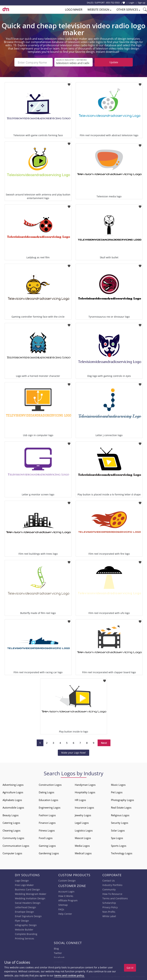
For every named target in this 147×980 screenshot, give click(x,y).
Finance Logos (47, 822)
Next (104, 742)
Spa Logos (117, 838)
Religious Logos (120, 815)
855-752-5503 (113, 3)
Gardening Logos (49, 853)
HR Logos (80, 800)
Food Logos (46, 838)
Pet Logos (117, 792)
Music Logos (118, 784)
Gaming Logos (47, 845)
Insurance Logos (84, 807)
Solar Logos (118, 830)
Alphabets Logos (12, 800)
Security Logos (120, 822)
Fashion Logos (47, 815)
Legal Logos (82, 822)
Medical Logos (83, 853)
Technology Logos (122, 853)
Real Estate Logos (121, 807)
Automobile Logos (13, 807)
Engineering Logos (50, 807)
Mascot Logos (83, 838)
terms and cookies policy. (69, 975)
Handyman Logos (85, 784)
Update (114, 62)
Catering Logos (11, 822)
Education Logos (48, 800)
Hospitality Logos (85, 792)
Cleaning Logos (11, 830)
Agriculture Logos (13, 792)
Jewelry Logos (83, 815)
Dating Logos (46, 792)
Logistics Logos (84, 830)
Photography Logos (122, 800)
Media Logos (82, 845)
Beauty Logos (11, 815)
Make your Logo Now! (73, 752)
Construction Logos (50, 784)
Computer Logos (12, 853)
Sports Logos (119, 845)
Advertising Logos (13, 784)
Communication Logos (16, 845)
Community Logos (13, 838)
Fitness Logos (47, 830)
